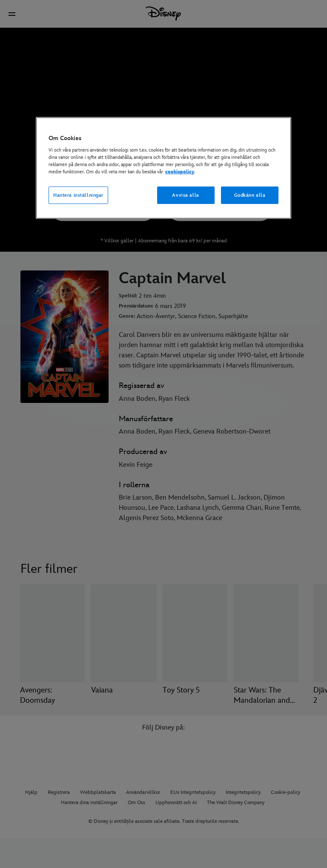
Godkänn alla (250, 195)
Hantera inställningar (78, 195)
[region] (163, 168)
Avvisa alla (185, 195)
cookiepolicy (180, 172)
